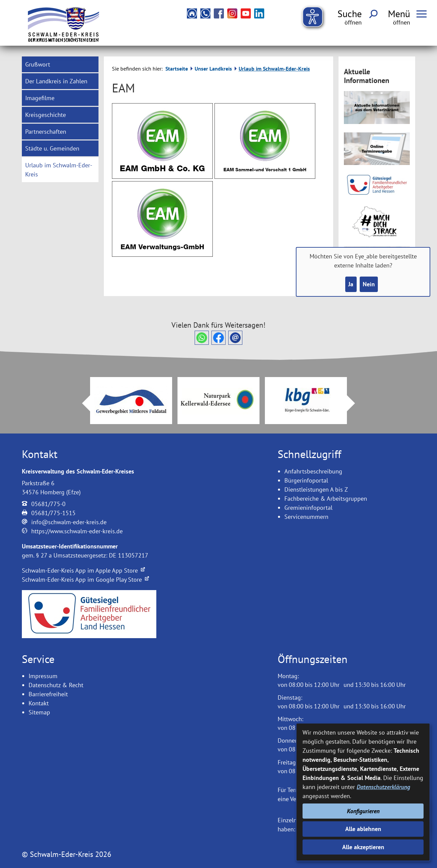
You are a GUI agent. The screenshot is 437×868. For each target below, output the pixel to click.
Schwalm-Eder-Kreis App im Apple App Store (83, 570)
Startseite (177, 69)
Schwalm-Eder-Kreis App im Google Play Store (85, 580)
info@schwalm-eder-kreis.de (69, 522)
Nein (369, 284)
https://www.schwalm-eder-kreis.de (77, 531)
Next (355, 403)
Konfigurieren (363, 811)
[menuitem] (60, 64)
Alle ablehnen (363, 829)
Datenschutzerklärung (383, 787)
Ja (351, 284)
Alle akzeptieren (363, 847)
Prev (82, 403)
